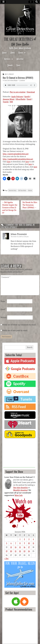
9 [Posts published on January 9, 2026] (24, 543)
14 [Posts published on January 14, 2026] (16, 547)
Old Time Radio (22, 190)
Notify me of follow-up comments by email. (19, 325)
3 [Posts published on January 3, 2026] (29, 539)
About (12, 53)
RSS (11, 102)
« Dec (7, 559)
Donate (10, 65)
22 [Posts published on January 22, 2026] (20, 551)
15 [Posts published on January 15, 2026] (20, 547)
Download (31, 92)
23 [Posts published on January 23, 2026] (24, 551)
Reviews (7, 59)
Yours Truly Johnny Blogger (11, 80)
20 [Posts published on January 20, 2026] (11, 551)
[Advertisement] (19, 454)
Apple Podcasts (17, 97)
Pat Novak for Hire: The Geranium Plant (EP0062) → (30, 205)
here (9, 162)
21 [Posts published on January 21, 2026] (16, 551)
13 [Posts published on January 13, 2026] (11, 547)
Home (4, 53)
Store (18, 65)
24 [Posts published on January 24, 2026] (29, 551)
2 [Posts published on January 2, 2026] (24, 539)
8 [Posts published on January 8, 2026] (20, 543)
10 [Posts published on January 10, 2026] (29, 543)
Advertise (20, 59)
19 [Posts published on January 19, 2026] (7, 551)
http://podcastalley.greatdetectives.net (18, 159)
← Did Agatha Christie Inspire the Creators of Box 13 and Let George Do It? (10, 208)
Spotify (27, 97)
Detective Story (12, 190)
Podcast (11, 74)
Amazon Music (9, 99)
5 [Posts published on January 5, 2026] (7, 543)
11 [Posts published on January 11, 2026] (33, 543)
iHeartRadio (21, 99)
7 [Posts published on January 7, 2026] (16, 543)
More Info (19, 495)
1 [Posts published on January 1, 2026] (20, 539)
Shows (21, 53)
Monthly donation (20, 490)
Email (29, 99)
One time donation (20, 488)
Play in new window (18, 92)
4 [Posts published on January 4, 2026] (33, 539)
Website (4, 318)
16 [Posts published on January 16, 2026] (24, 547)
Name (3, 301)
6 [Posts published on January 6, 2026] (11, 543)
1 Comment (22, 80)
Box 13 (7, 74)
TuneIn (6, 102)
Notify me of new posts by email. (15, 330)
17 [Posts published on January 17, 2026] (29, 547)
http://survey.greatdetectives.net (16, 154)
